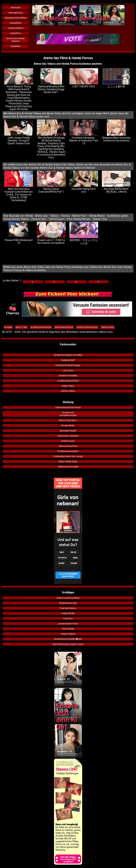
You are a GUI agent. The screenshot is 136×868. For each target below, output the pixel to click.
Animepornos (16, 13)
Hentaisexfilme (16, 28)
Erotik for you (68, 441)
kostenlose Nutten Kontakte (68, 355)
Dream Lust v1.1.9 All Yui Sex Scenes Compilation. (51, 233)
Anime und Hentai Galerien (16, 40)
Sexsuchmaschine (68, 446)
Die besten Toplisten (68, 436)
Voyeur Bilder (68, 613)
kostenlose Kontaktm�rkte (68, 639)
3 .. (55, 282)
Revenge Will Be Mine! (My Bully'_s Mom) (116, 182)
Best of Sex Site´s (68, 420)
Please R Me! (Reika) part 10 (19, 233)
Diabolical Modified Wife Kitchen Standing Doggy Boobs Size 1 (51, 81)
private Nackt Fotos (68, 624)
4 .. (77, 282)
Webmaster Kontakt (68, 467)
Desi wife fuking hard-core (84, 182)
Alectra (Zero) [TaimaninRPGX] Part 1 (51, 182)
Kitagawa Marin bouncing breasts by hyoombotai (116, 131)
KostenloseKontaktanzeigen (68, 414)
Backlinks (16, 46)
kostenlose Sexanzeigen (68, 365)
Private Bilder (68, 425)
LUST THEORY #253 (84, 78)
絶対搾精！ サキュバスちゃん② (84, 233)
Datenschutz (108, 327)
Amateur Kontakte (68, 376)
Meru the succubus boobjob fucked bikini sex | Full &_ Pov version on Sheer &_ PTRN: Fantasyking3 (19, 186)
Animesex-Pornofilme (16, 18)
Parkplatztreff (68, 360)
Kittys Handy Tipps (68, 461)
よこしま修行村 (116, 78)
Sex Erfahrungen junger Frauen (68, 644)
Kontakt (8, 327)
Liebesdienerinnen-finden (68, 407)
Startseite (16, 8)
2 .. (33, 282)
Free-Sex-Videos (68, 608)
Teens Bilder (68, 629)
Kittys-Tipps (68, 386)
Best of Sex (21, 327)
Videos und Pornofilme (68, 598)
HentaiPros (16, 33)
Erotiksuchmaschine (68, 381)
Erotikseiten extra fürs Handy (68, 456)
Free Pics (68, 618)
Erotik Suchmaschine (87, 327)
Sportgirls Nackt (68, 431)
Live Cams (68, 370)
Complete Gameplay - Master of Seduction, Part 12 (84, 132)
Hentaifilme (16, 23)
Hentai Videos (68, 391)
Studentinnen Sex (68, 603)
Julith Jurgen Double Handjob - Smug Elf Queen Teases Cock (19, 132)
